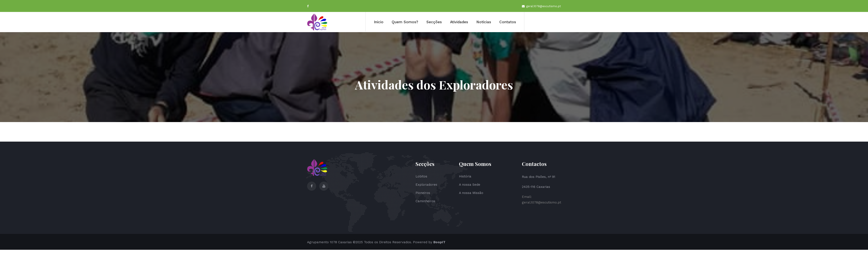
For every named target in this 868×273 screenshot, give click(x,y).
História (465, 176)
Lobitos (421, 176)
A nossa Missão (471, 193)
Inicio (379, 22)
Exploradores (426, 185)
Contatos (508, 22)
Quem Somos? (405, 22)
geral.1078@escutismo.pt (541, 6)
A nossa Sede (470, 185)
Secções (434, 22)
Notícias (484, 22)
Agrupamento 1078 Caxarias (329, 242)
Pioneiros (423, 193)
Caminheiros (425, 201)
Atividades (459, 22)
